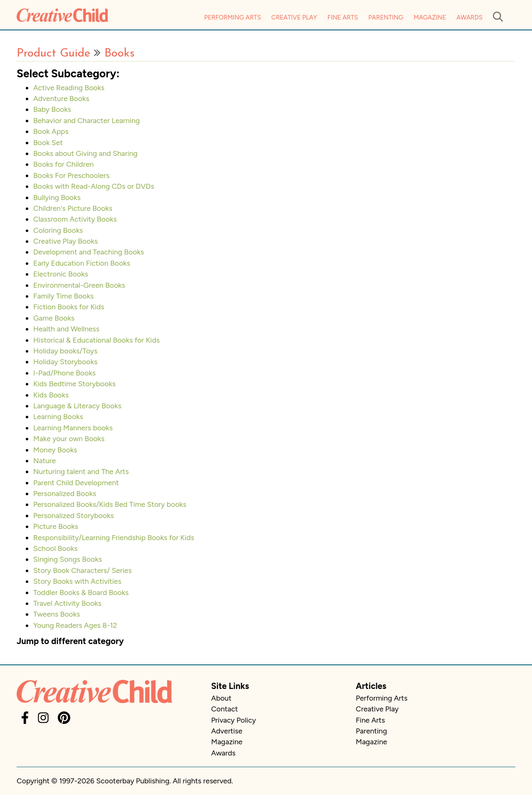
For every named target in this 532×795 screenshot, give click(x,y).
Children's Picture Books (73, 208)
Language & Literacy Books (77, 406)
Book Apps (51, 131)
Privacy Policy (234, 720)
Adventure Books (61, 98)
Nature (45, 460)
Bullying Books (57, 197)
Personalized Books (65, 493)
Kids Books (51, 395)
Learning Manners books (73, 428)
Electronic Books (61, 274)
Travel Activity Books (67, 603)
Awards (469, 17)
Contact (224, 709)
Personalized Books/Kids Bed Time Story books (110, 504)
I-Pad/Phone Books (64, 373)
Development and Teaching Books (89, 252)
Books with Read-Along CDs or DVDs (94, 186)
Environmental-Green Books (79, 285)
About (221, 698)
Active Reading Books (69, 88)
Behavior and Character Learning (86, 120)
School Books (55, 548)
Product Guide (53, 54)
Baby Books (52, 109)
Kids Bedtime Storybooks (74, 384)
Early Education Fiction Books (82, 263)
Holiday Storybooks (65, 362)
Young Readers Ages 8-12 (75, 625)
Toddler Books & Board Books (81, 592)
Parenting (386, 17)
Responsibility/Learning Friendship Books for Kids (114, 537)
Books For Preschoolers (71, 175)
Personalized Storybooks (74, 515)
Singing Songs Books (68, 559)
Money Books (55, 450)
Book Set (48, 142)
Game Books (54, 318)
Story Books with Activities (77, 581)
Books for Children (63, 164)
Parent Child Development (76, 483)
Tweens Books (57, 614)
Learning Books (58, 416)
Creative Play (294, 17)
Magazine (430, 17)
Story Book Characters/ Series (83, 570)
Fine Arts (343, 17)
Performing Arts (233, 17)
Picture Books (56, 526)
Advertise (227, 731)
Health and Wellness (66, 329)
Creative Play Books (65, 241)
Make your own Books (69, 438)
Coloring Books (58, 230)
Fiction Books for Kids (69, 307)
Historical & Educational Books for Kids (96, 340)
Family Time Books (64, 296)
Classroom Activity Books (75, 219)
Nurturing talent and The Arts (81, 471)
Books (119, 54)
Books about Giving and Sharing (85, 153)
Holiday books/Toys (65, 351)
